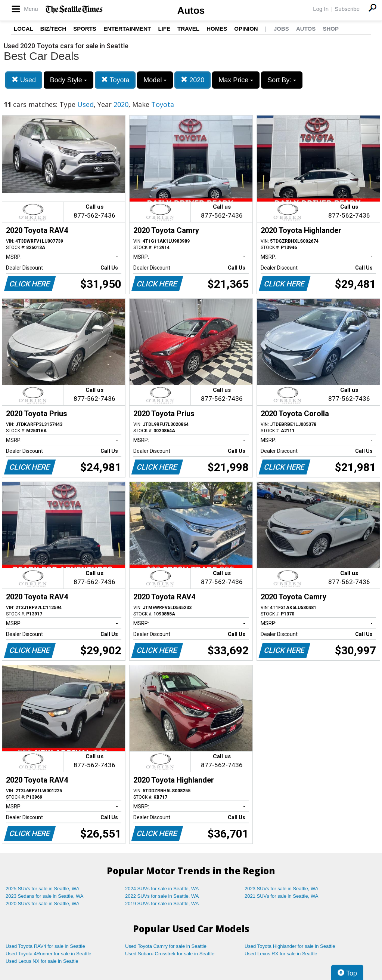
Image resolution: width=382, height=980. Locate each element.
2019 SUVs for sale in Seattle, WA (162, 904)
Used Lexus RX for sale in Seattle (281, 954)
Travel (188, 29)
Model (155, 80)
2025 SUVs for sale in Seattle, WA (43, 889)
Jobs (281, 29)
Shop (331, 29)
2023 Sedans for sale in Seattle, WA (44, 896)
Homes (217, 29)
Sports (85, 29)
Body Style (69, 80)
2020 (192, 80)
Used (24, 80)
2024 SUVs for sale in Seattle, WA (162, 889)
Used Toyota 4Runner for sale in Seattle (49, 954)
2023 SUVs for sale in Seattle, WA (282, 889)
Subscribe (347, 9)
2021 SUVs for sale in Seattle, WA (282, 896)
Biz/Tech (53, 29)
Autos (191, 10)
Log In (321, 9)
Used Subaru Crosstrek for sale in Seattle (170, 954)
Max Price (236, 80)
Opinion (246, 29)
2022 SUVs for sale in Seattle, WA (162, 896)
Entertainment (127, 29)
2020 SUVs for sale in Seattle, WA (43, 904)
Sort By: (282, 80)
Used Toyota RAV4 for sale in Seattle (45, 946)
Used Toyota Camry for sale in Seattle (166, 946)
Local (24, 29)
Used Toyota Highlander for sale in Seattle (290, 946)
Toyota (115, 80)
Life (164, 29)
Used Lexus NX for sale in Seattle (42, 961)
